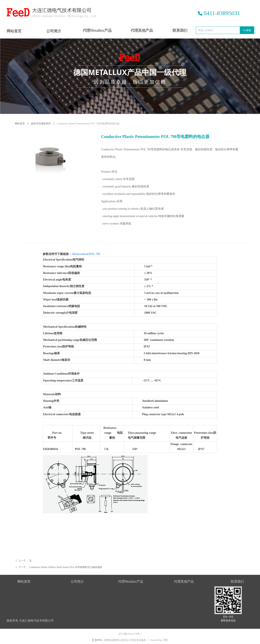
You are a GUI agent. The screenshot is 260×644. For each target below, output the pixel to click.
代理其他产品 (142, 30)
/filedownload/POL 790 (86, 254)
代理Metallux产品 (97, 30)
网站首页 (20, 124)
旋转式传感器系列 (41, 124)
